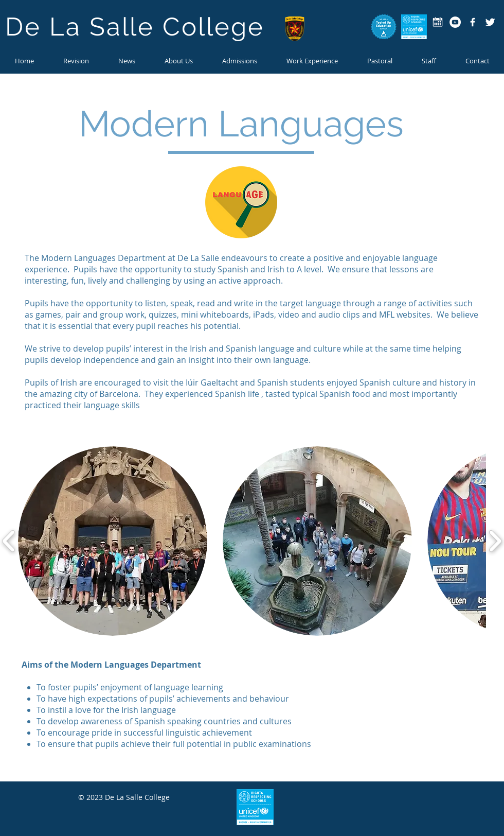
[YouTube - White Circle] (455, 22)
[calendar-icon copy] (438, 22)
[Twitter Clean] (490, 22)
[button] (127, 61)
